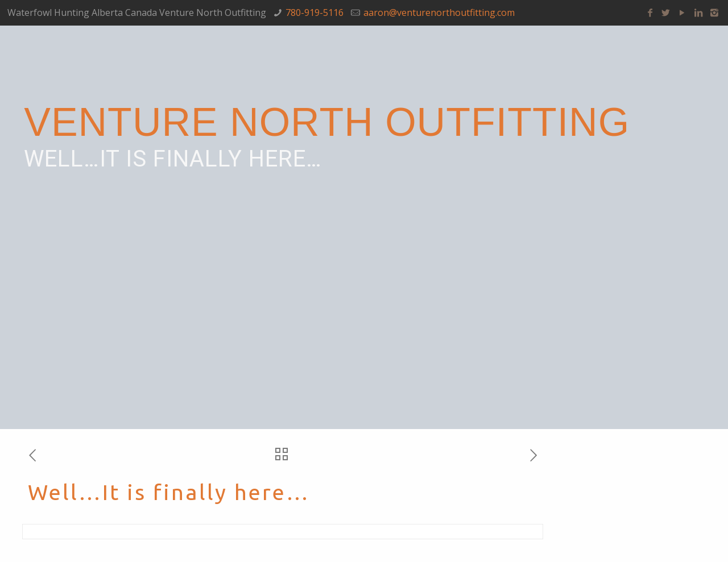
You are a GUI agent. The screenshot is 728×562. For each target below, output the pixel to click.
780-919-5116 (315, 13)
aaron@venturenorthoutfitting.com (439, 13)
